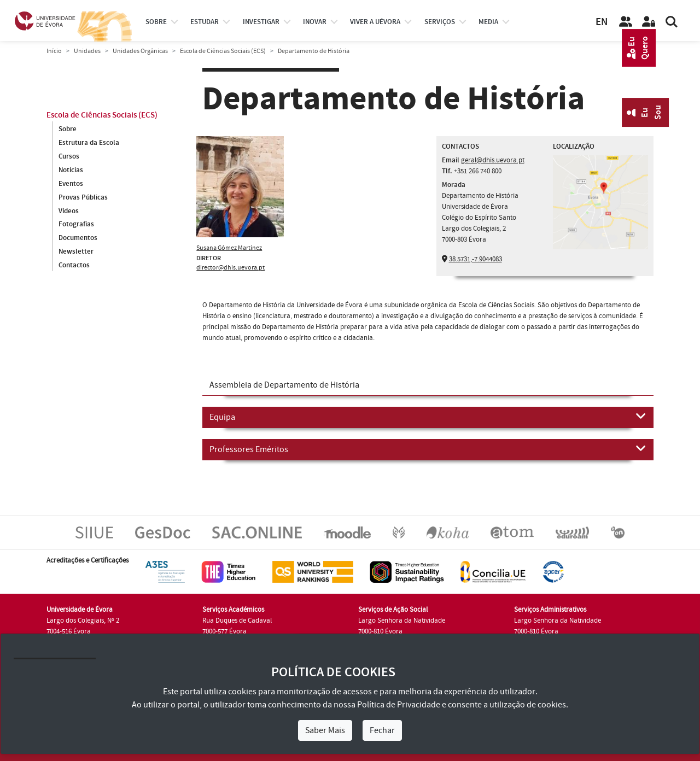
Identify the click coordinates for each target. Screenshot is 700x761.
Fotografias (76, 225)
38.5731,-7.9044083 (476, 259)
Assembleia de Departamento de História (284, 385)
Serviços (440, 22)
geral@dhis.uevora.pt (493, 160)
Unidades (87, 51)
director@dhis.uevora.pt (231, 268)
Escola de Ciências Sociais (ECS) (223, 51)
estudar (205, 22)
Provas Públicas (83, 197)
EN (602, 22)
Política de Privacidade (399, 705)
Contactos (74, 266)
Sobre (156, 22)
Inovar (315, 22)
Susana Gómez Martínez (229, 248)
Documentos (78, 238)
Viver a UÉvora (375, 22)
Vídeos (69, 211)
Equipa (428, 417)
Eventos (71, 184)
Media (488, 22)
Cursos (69, 156)
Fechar (382, 730)
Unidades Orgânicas (140, 51)
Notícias (71, 170)
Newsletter (76, 252)
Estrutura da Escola (89, 143)
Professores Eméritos (428, 449)
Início (54, 51)
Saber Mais (325, 730)
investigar (261, 22)
